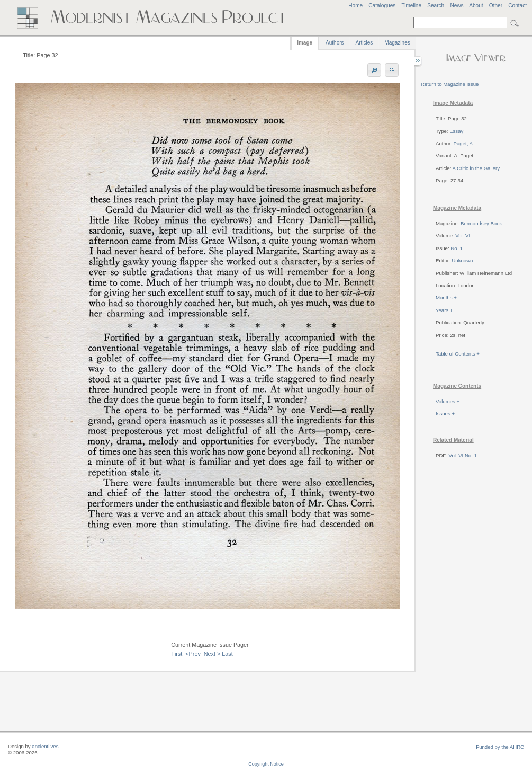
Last (227, 654)
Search (436, 6)
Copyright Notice (266, 764)
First (177, 654)
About (476, 6)
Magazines (397, 43)
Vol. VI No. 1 (463, 455)
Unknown (462, 260)
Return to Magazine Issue (450, 84)
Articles (364, 43)
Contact (517, 6)
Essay (456, 131)
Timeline (411, 6)
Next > (212, 654)
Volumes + (448, 401)
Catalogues (382, 6)
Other (496, 6)
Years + (444, 310)
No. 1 (457, 248)
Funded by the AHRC (500, 747)
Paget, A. (464, 143)
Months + (446, 297)
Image (305, 43)
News (457, 6)
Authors (335, 43)
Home (355, 6)
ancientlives (45, 746)
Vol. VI (463, 236)
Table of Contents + (458, 354)
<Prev (193, 654)
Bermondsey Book (481, 223)
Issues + (445, 414)
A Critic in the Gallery (476, 168)
